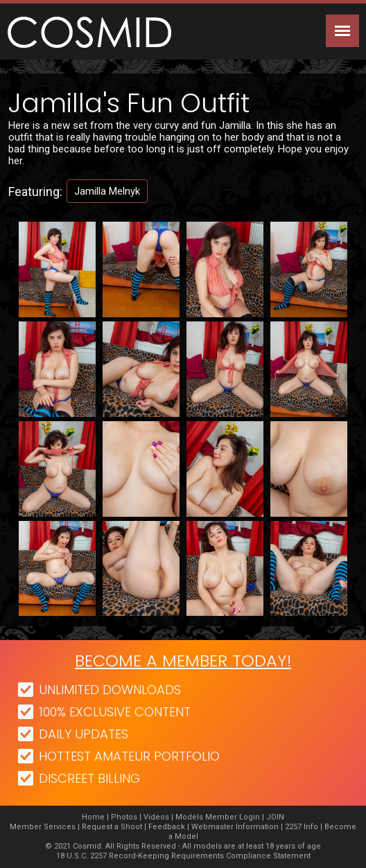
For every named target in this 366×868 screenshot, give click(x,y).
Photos (124, 817)
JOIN (275, 817)
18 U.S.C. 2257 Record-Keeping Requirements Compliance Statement (183, 856)
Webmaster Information (235, 827)
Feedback (167, 827)
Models (189, 817)
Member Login (233, 817)
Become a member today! (183, 661)
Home (93, 817)
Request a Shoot (112, 827)
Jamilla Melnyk (107, 191)
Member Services (43, 827)
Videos (156, 817)
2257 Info (302, 827)
